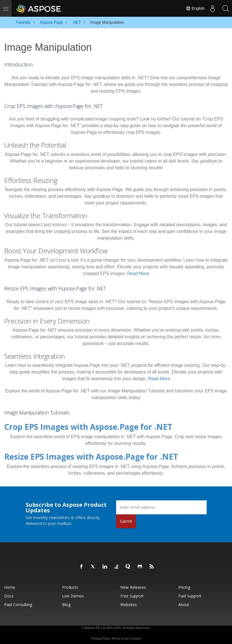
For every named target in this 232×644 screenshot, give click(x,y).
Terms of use (120, 636)
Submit (126, 519)
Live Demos (73, 593)
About (184, 602)
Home (10, 585)
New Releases (133, 585)
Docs (9, 593)
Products (70, 585)
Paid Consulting (18, 602)
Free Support (132, 593)
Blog (66, 602)
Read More (138, 273)
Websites (129, 602)
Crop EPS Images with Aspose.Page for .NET (69, 426)
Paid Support (190, 593)
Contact (135, 636)
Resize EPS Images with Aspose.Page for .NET (71, 455)
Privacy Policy (101, 636)
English (193, 8)
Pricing (184, 585)
